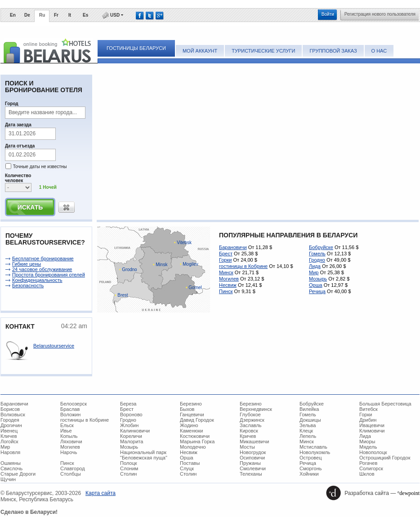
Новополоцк (373, 452)
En (13, 15)
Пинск (226, 291)
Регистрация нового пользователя (380, 14)
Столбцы (71, 474)
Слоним (129, 468)
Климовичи (372, 431)
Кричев (248, 436)
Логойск (9, 441)
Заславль (251, 425)
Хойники (309, 474)
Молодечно (193, 447)
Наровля (10, 452)
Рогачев (368, 463)
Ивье (66, 431)
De (27, 15)
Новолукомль (315, 452)
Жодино (189, 425)
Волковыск (13, 414)
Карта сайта (101, 493)
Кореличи (131, 436)
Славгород (73, 468)
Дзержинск (252, 420)
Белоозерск (74, 404)
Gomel (194, 287)
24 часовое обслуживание (42, 269)
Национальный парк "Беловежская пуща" (144, 455)
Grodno (128, 270)
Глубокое (250, 414)
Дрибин (368, 420)
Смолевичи (253, 468)
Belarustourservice (54, 346)
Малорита (132, 441)
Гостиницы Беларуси (136, 48)
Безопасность (28, 285)
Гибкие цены (27, 264)
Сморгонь (311, 468)
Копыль (69, 436)
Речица (317, 291)
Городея (10, 420)
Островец (311, 458)
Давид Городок (197, 420)
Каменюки (192, 431)
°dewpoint (409, 493)
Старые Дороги (18, 474)
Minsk (160, 265)
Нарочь (69, 452)
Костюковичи (195, 436)
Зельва (308, 425)
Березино (191, 404)
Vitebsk (183, 243)
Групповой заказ (333, 51)
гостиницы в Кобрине (243, 266)
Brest (121, 295)
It (70, 15)
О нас (379, 51)
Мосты (247, 447)
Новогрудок (253, 452)
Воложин (70, 414)
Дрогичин (11, 425)
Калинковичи (135, 431)
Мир (314, 272)
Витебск (369, 409)
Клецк (306, 431)
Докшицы (310, 420)
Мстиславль (313, 447)
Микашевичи (254, 441)
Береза (128, 404)
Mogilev (189, 264)
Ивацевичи (372, 425)
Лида (315, 266)
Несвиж (228, 285)
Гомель (317, 254)
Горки (225, 260)
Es (85, 15)
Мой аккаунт (200, 51)
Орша (316, 285)
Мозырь (318, 279)
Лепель (308, 436)
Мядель (368, 447)
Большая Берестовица (385, 404)
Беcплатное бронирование (43, 258)
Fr (56, 15)
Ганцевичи (192, 414)
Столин (128, 474)
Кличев (9, 436)
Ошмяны (11, 463)
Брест (226, 254)
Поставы (190, 463)
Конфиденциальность (37, 280)
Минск (226, 272)
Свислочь (11, 468)
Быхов (187, 409)
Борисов (10, 409)
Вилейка (309, 409)
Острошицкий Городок (385, 458)
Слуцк (187, 468)
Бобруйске (321, 247)
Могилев (229, 279)
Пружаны (250, 463)
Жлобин (129, 425)
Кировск (249, 431)
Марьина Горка (197, 441)
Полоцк (129, 463)
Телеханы (251, 474)
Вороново (131, 414)
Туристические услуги (263, 51)
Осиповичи (252, 458)
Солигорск (371, 468)
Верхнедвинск (256, 409)
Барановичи (233, 247)
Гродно (317, 260)
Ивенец (9, 431)
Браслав (70, 409)
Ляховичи (71, 441)
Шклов (367, 474)
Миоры (367, 441)
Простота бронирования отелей (49, 275)
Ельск (67, 425)
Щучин (8, 479)
